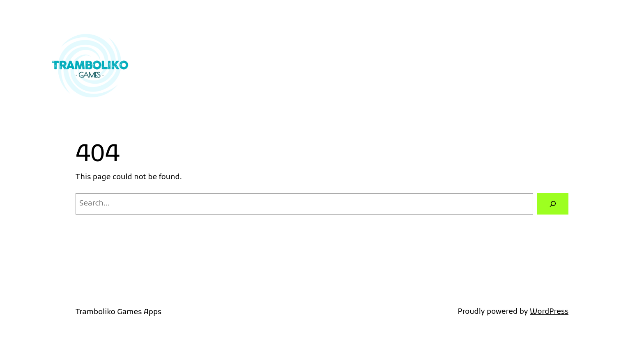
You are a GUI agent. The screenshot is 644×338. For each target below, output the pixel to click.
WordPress (549, 312)
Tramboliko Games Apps (118, 312)
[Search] (553, 204)
